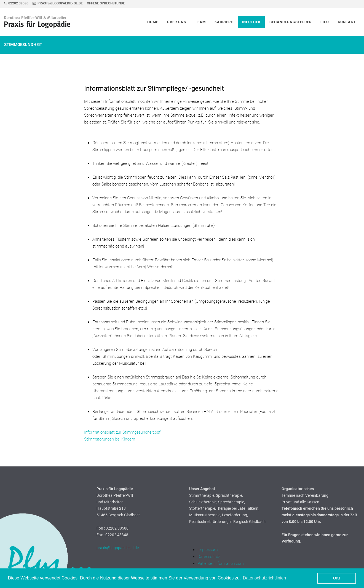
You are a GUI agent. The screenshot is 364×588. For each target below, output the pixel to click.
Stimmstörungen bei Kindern (110, 439)
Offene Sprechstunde (106, 3)
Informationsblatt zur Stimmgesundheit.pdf (122, 432)
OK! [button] (337, 578)
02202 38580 (16, 3)
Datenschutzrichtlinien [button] (265, 578)
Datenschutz (209, 557)
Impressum (208, 550)
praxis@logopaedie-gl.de (58, 3)
